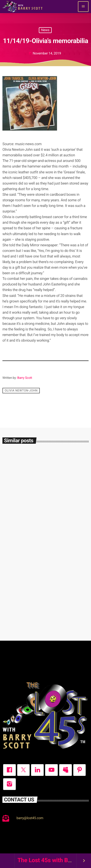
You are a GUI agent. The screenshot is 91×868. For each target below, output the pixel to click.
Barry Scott (25, 378)
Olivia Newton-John (21, 390)
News (45, 30)
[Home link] (22, 7)
